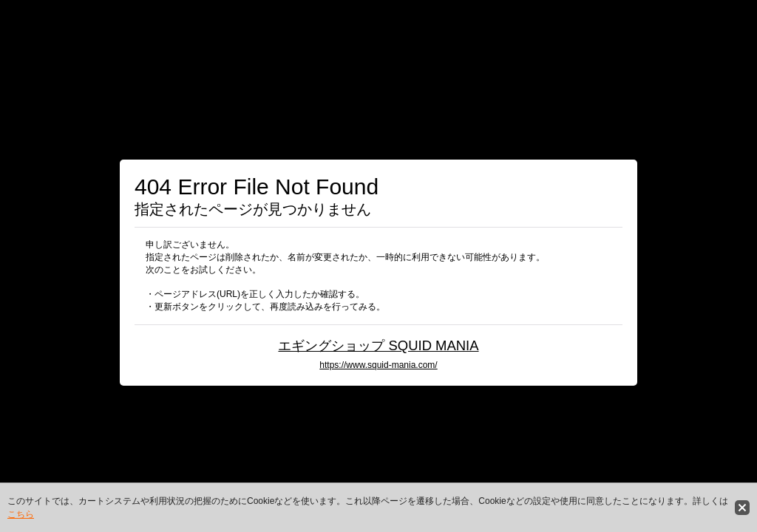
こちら (21, 514)
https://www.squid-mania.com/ (378, 365)
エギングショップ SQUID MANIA (378, 345)
